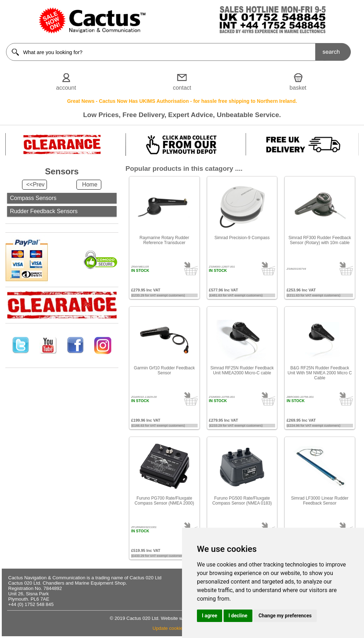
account (66, 88)
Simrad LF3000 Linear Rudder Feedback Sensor (320, 501)
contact (182, 88)
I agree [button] (210, 616)
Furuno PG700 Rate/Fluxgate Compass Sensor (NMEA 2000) (164, 501)
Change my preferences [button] (285, 616)
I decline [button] (238, 616)
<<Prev (36, 184)
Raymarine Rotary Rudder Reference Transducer (164, 240)
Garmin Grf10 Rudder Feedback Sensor (164, 370)
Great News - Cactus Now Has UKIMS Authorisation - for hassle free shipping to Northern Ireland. (182, 101)
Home (90, 184)
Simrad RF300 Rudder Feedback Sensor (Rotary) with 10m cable (320, 240)
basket (298, 88)
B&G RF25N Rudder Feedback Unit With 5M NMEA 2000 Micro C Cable (320, 373)
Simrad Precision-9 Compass (242, 238)
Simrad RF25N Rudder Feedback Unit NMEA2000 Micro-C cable (242, 370)
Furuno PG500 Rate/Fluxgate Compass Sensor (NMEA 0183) (242, 501)
